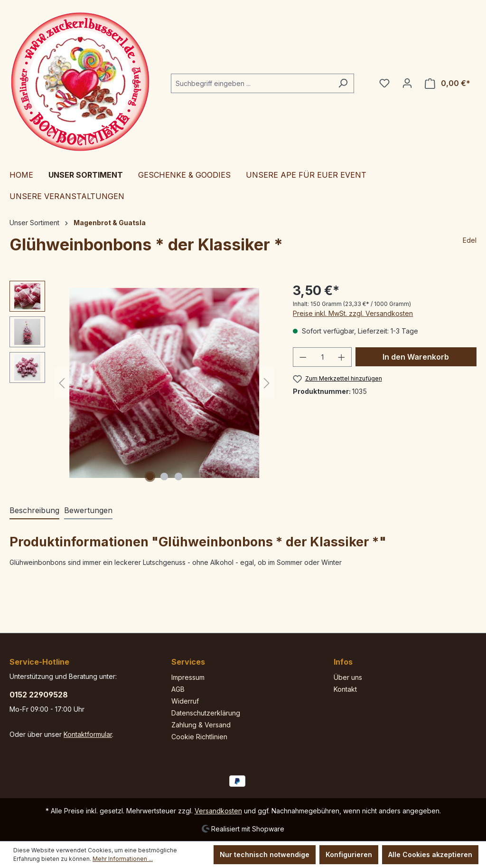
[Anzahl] (322, 357)
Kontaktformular (88, 734)
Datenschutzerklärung (206, 713)
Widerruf (185, 701)
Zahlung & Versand (201, 725)
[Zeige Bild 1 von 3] (150, 477)
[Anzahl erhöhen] (342, 357)
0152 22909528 (39, 695)
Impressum (188, 677)
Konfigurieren (349, 854)
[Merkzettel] (384, 83)
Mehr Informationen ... (123, 859)
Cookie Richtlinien (199, 737)
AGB (178, 689)
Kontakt (345, 689)
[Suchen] (343, 83)
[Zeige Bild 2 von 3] (164, 477)
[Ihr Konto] (407, 83)
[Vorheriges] (62, 383)
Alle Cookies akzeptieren (430, 854)
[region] (142, 383)
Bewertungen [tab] (88, 510)
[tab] (34, 511)
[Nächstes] (267, 383)
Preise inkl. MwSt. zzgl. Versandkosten (353, 313)
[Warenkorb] (448, 83)
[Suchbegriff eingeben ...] (252, 83)
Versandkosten (218, 811)
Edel (470, 240)
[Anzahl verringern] (303, 357)
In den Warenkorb (416, 357)
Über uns (348, 677)
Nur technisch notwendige (265, 854)
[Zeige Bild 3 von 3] (178, 477)
